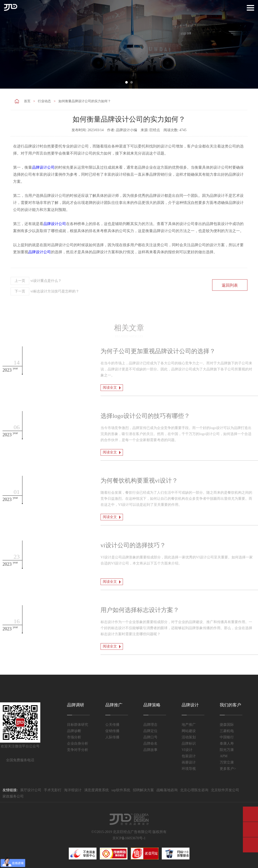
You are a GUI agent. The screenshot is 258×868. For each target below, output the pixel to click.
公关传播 (112, 725)
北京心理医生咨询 (194, 790)
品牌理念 (150, 725)
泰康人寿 (227, 744)
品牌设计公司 (43, 167)
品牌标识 (189, 744)
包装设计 (189, 756)
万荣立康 (227, 762)
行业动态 (44, 101)
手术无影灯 (53, 790)
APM (223, 756)
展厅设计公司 (31, 790)
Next (250, 44)
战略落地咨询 (167, 790)
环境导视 (189, 769)
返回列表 (230, 298)
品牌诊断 (74, 731)
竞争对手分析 (78, 750)
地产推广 (189, 725)
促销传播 (112, 731)
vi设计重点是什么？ (36, 294)
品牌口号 (150, 737)
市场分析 (74, 737)
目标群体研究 (78, 725)
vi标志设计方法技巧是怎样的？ (45, 304)
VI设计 (187, 750)
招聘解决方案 (143, 790)
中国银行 (227, 737)
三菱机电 (227, 731)
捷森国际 (227, 725)
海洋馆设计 (73, 790)
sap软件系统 (121, 790)
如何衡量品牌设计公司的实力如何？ (85, 101)
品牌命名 (150, 744)
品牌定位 (150, 731)
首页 (27, 101)
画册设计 (189, 762)
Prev (8, 44)
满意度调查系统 (96, 790)
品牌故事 (150, 750)
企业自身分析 (78, 744)
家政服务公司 (13, 796)
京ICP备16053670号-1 (129, 838)
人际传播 (112, 737)
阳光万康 (227, 750)
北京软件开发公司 (225, 790)
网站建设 (189, 731)
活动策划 (189, 737)
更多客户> (228, 769)
